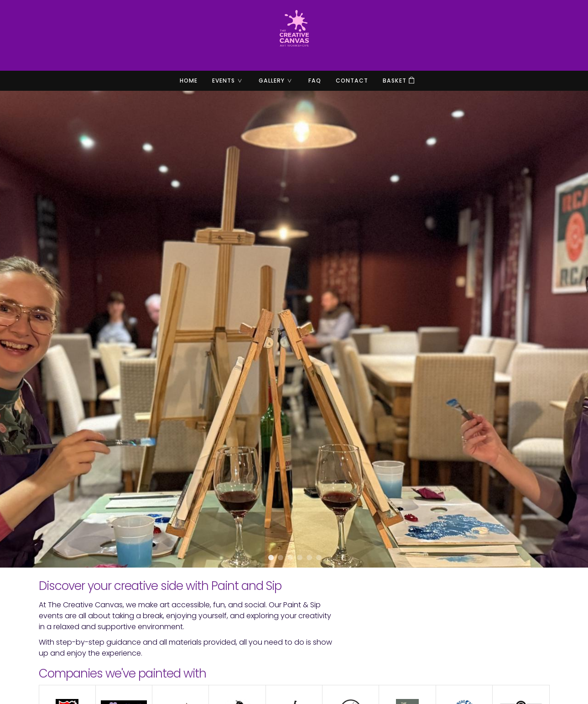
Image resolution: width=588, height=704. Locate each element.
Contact (352, 81)
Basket (395, 81)
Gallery (279, 81)
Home (189, 81)
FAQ (315, 81)
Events (231, 81)
